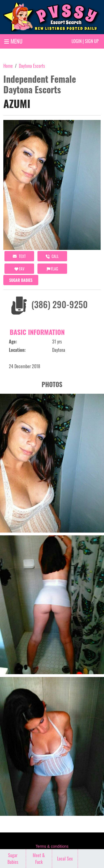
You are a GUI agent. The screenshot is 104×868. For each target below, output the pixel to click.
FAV (19, 269)
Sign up (92, 41)
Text (19, 256)
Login (77, 41)
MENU (13, 41)
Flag (52, 269)
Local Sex (65, 859)
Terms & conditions (52, 846)
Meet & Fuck (39, 859)
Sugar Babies (21, 280)
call (52, 256)
